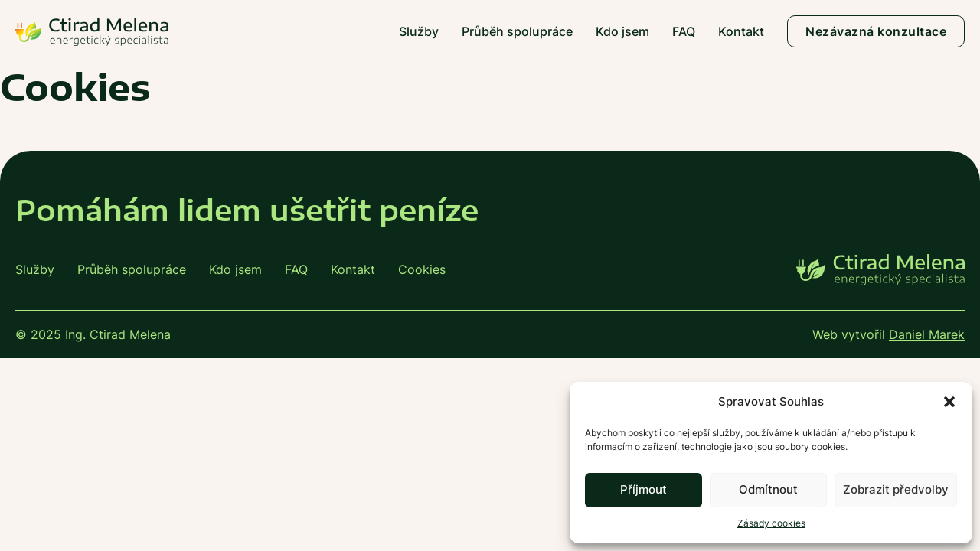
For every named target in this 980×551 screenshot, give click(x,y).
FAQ (684, 31)
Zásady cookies (771, 523)
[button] (949, 402)
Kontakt (741, 31)
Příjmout (644, 489)
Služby (419, 31)
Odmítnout (768, 489)
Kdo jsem (622, 31)
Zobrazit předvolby (896, 489)
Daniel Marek (927, 334)
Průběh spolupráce (517, 31)
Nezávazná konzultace (876, 31)
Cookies (422, 269)
